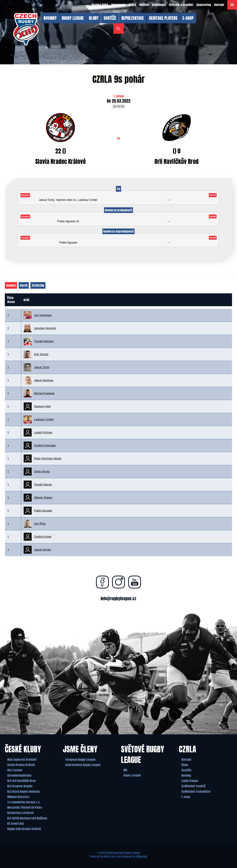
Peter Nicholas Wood (48, 459)
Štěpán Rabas (43, 498)
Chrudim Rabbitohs (19, 775)
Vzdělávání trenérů (193, 786)
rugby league (190, 781)
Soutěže (186, 770)
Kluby (185, 765)
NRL (125, 770)
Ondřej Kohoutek (45, 445)
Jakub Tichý (42, 367)
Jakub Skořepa (44, 380)
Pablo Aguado (43, 511)
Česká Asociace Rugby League (123, 853)
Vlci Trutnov (15, 770)
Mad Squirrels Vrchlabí (22, 760)
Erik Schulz (41, 354)
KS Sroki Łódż (16, 824)
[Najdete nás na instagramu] (118, 582)
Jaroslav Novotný (45, 328)
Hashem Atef (42, 406)
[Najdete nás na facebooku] (102, 582)
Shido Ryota (42, 472)
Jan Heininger (43, 315)
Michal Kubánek (44, 393)
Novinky (186, 775)
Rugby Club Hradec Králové (24, 829)
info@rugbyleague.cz (118, 599)
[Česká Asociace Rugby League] (26, 29)
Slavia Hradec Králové (21, 765)
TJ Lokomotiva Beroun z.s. (24, 802)
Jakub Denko (43, 550)
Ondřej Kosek (43, 537)
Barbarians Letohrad (20, 813)
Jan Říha (40, 524)
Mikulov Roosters (18, 797)
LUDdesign (141, 857)
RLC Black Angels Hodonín (23, 792)
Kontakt (186, 760)
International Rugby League (83, 765)
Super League (132, 775)
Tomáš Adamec (44, 341)
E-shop (186, 797)
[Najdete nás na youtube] (135, 582)
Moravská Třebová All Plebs (25, 807)
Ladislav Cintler (44, 419)
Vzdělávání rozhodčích (196, 792)
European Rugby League (80, 760)
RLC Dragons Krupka (20, 786)
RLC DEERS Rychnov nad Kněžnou (27, 818)
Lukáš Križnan (43, 432)
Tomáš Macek (43, 485)
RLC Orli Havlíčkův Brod (21, 781)
